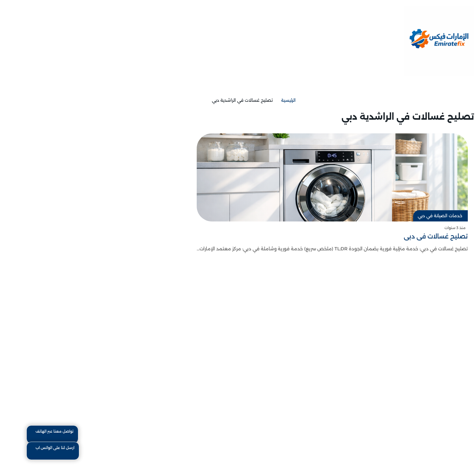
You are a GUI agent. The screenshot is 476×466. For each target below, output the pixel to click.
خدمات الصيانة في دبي (417, 216)
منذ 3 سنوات (432, 228)
